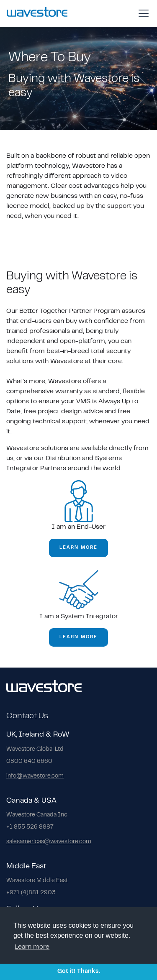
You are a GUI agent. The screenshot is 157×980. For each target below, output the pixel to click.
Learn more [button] (32, 947)
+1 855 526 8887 (30, 827)
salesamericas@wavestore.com (49, 842)
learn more (78, 548)
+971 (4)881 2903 (31, 893)
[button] (142, 13)
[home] (37, 13)
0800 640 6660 (29, 762)
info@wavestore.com (35, 776)
